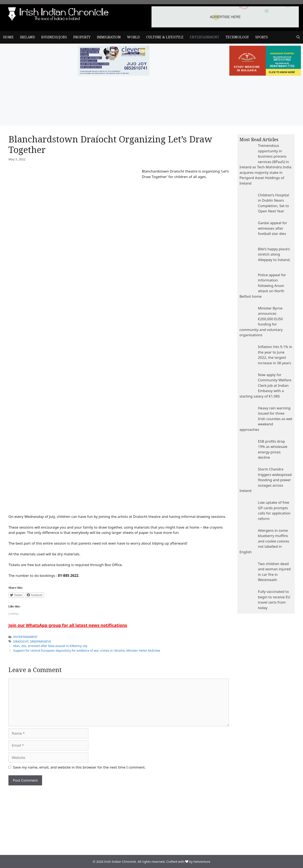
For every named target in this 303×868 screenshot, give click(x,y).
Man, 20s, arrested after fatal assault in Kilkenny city (50, 646)
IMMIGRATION (109, 37)
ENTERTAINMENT (205, 37)
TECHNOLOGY (237, 37)
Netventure (202, 861)
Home (8, 37)
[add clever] (114, 74)
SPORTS (262, 37)
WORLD (133, 37)
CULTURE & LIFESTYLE (165, 37)
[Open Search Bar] (298, 37)
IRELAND (27, 37)
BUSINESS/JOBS (54, 37)
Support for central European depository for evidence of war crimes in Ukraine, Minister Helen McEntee (87, 650)
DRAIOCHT (21, 641)
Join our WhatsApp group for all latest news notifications (68, 625)
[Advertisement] (119, 817)
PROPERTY (82, 37)
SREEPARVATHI (41, 641)
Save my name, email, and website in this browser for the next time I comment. (79, 767)
